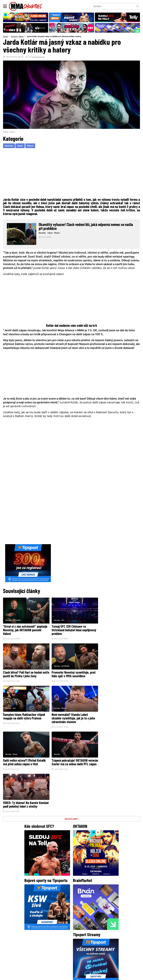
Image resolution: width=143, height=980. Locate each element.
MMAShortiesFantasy (84, 953)
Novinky (14, 37)
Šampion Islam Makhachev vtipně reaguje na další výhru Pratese (70, 672)
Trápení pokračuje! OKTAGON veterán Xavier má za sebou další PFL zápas (70, 718)
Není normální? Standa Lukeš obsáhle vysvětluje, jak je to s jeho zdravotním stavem (117, 674)
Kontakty (84, 947)
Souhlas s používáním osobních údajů (86, 976)
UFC (61, 619)
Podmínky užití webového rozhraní (38, 976)
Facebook (61, 931)
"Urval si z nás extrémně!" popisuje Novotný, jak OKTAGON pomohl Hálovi (23, 630)
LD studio (116, 976)
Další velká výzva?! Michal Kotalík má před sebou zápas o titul (24, 716)
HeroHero (61, 953)
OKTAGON (17, 619)
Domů (5, 37)
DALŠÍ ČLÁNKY (72, 734)
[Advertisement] (71, 174)
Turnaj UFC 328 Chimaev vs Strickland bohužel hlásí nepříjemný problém (67, 630)
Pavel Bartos (38, 57)
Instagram (84, 931)
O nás (49, 953)
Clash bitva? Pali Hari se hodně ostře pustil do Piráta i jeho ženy (116, 628)
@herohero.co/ (54, 921)
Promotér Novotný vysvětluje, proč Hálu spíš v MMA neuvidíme (25, 672)
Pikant (21, 37)
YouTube (105, 931)
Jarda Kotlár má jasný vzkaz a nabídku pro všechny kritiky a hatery (54, 37)
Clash (21, 146)
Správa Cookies (62, 976)
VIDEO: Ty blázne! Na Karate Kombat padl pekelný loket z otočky (114, 718)
